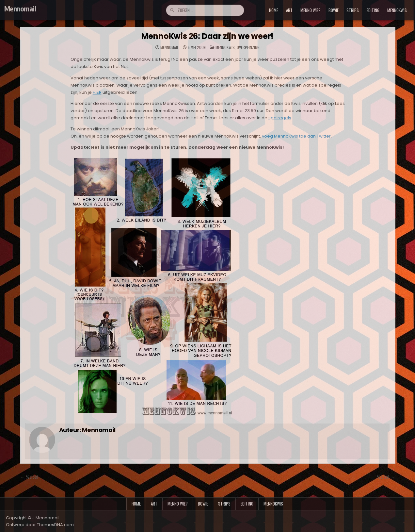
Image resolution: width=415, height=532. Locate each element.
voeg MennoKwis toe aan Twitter (296, 136)
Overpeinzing (248, 47)
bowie (334, 10)
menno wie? (311, 10)
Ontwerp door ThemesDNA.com (40, 525)
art (289, 10)
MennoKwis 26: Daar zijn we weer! (208, 36)
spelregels (280, 118)
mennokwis (397, 10)
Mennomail (20, 8)
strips (353, 10)
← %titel (29, 477)
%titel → (386, 477)
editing (373, 10)
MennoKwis (225, 47)
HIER (97, 92)
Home (274, 10)
